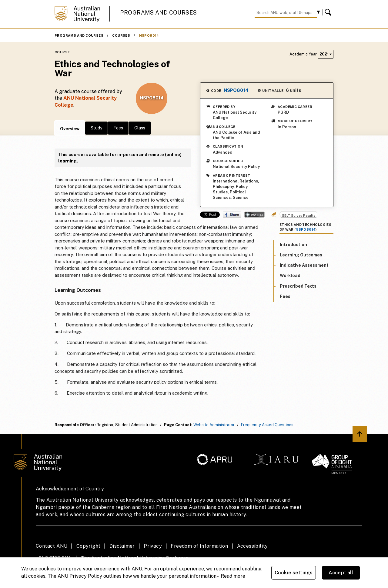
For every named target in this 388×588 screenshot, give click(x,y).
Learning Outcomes (301, 255)
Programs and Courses (159, 13)
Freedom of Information (199, 546)
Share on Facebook (232, 215)
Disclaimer (122, 546)
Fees (118, 128)
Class (140, 128)
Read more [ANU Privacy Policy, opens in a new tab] (233, 576)
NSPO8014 (149, 35)
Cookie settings (294, 573)
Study (96, 128)
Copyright (89, 546)
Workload (290, 276)
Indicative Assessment (304, 265)
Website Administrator (214, 425)
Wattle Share (254, 215)
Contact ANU (52, 546)
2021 (326, 54)
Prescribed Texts (298, 286)
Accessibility (253, 546)
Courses (121, 35)
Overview (70, 129)
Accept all (341, 573)
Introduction (293, 245)
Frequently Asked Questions (267, 425)
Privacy (153, 546)
